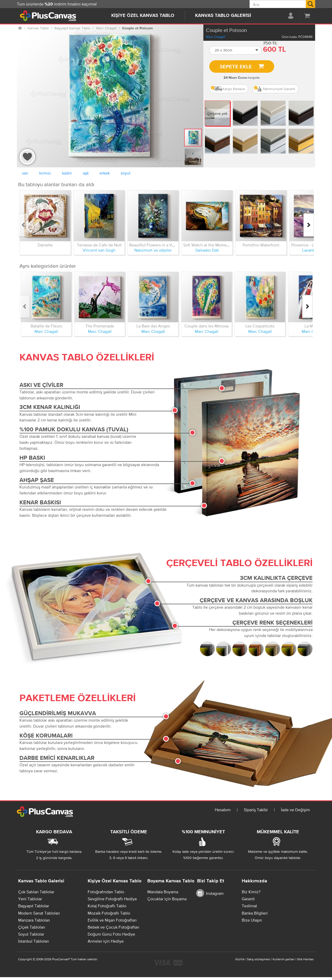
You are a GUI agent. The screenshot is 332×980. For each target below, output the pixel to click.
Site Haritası (305, 959)
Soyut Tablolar (31, 934)
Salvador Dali (207, 250)
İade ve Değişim (295, 810)
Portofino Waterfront (261, 245)
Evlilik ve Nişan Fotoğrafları (112, 920)
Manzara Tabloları (34, 920)
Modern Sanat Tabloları (39, 913)
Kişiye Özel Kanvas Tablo (143, 16)
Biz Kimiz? (251, 892)
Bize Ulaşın (252, 920)
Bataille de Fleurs (46, 326)
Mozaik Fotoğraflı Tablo (109, 913)
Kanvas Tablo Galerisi (223, 16)
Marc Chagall (216, 37)
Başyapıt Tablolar (34, 906)
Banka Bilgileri (255, 913)
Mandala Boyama (163, 892)
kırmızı (45, 173)
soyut (126, 173)
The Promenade (100, 326)
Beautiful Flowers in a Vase (154, 245)
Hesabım (223, 810)
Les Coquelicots (260, 326)
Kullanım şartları (284, 959)
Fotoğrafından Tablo (106, 892)
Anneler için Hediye (106, 941)
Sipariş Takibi (256, 810)
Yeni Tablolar (30, 899)
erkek (105, 173)
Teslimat (249, 906)
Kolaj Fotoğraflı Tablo (107, 906)
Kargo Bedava (228, 89)
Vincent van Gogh (99, 250)
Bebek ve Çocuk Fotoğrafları (113, 927)
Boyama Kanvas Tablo (171, 881)
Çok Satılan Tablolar (36, 892)
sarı (25, 173)
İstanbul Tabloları (34, 941)
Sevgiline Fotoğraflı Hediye (112, 899)
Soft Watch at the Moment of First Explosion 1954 (227, 245)
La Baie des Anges (153, 326)
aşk (86, 173)
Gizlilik (240, 959)
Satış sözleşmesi (259, 959)
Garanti (248, 899)
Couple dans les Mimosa (206, 326)
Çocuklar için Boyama (167, 899)
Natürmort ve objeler (153, 250)
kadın (67, 173)
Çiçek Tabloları (32, 927)
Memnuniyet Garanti (275, 89)
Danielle (45, 245)
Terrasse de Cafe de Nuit (99, 245)
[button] (236, 50)
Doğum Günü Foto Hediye (111, 934)
